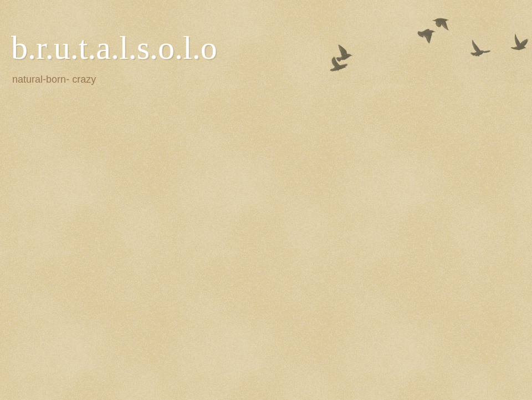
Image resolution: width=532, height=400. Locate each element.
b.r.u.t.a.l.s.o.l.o (114, 48)
